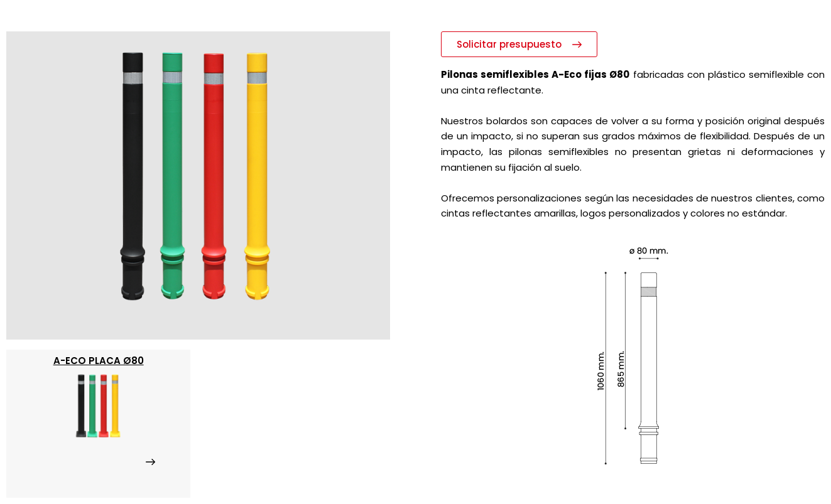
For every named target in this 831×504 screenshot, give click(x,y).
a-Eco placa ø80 (99, 361)
